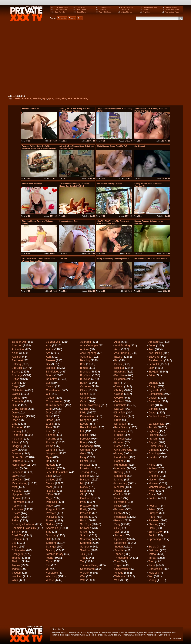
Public (118, 513)
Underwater (121, 569)
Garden (119, 446)
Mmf (14, 487)
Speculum (120, 539)
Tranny (16, 565)
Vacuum (17, 573)
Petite (15, 506)
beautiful (37, 98)
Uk (48, 569)
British (16, 379)
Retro (152, 517)
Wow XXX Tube (105, 12)
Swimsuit (154, 550)
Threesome (121, 558)
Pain (117, 498)
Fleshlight (18, 439)
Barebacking (156, 360)
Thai (83, 558)
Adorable (86, 342)
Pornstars (18, 509)
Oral (151, 494)
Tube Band (81, 8)
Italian (152, 468)
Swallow (85, 550)
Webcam (120, 576)
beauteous (26, 98)
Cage (15, 386)
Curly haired (19, 409)
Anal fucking (122, 346)
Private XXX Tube (172, 10)
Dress (49, 420)
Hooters (51, 465)
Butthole (153, 383)
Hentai (84, 461)
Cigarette (154, 390)
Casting (119, 386)
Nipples (50, 491)
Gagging (17, 446)
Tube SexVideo (171, 8)
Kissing (119, 472)
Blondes (85, 372)
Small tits (18, 535)
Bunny (16, 383)
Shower (85, 528)
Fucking (51, 442)
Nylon (152, 491)
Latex (49, 476)
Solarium (17, 539)
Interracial (120, 468)
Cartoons (86, 386)
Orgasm (17, 498)
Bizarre (16, 372)
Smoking (51, 535)
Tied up (16, 561)
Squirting (51, 543)
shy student (140, 146)
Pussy (15, 517)
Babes (118, 357)
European (120, 424)
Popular (72, 18)
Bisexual (119, 368)
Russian (119, 521)
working (84, 98)
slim (64, 98)
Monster (119, 487)
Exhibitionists (156, 424)
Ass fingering (88, 353)
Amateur (154, 342)
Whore (50, 580)
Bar (116, 360)
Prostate (51, 513)
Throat (152, 558)
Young (152, 580)
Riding (16, 521)
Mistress (153, 483)
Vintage (119, 573)
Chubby (119, 390)
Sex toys (86, 524)
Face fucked (88, 427)
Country (85, 398)
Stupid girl (155, 547)
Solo (49, 539)
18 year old (19, 342)
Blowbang (120, 372)
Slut (117, 532)
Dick (49, 413)
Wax (83, 576)
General (51, 450)
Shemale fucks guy (24, 528)
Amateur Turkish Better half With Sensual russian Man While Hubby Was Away (39, 148)
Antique (85, 349)
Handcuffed (121, 457)
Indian (15, 468)
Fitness (119, 435)
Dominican (121, 416)
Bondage (17, 375)
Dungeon (86, 420)
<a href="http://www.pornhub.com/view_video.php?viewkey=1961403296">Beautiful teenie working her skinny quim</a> (72, 58)
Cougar (50, 398)
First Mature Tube (172, 12)
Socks (152, 535)
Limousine (120, 476)
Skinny (16, 532)
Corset (16, 398)
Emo (15, 424)
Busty (83, 383)
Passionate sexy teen (69, 221)
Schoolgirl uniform (23, 524)
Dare (15, 413)
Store (15, 547)
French (153, 439)
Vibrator (85, 573)
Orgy (49, 498)
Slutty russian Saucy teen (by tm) (112, 146)
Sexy (117, 524)
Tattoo (152, 554)
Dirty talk (120, 413)
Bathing (16, 364)
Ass (48, 353)
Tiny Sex (146, 12)
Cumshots (120, 405)
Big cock (17, 368)
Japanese (18, 472)
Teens (50, 558)
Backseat (17, 360)
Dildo (83, 413)
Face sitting (121, 427)
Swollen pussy (55, 554)
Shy (117, 528)
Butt (117, 383)
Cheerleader (53, 390)
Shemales (52, 528)
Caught (153, 386)
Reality (84, 517)
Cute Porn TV (60, 12)
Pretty (84, 509)
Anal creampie (89, 346)
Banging (85, 360)
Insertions (86, 468)
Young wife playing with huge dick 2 (113, 259)
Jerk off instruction (57, 472)
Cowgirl (153, 398)
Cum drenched (55, 405)
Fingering (17, 435)
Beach (118, 364)
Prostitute (86, 513)
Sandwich (154, 521)
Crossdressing (55, 401)
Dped (15, 420)
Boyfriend (86, 375)
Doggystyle (18, 416)
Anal (49, 346)
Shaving (153, 524)
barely (17, 98)
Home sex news (127, 8)
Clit (48, 394)
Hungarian (120, 465)
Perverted (120, 502)
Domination (87, 416)
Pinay (49, 506)
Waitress (154, 573)
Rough (84, 521)
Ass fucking (122, 353)
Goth (83, 454)
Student (119, 547)
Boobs (50, 375)
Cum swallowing (90, 405)
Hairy (83, 457)
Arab (151, 349)
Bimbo (84, 368)
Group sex (18, 457)
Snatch (84, 535)
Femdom (120, 431)
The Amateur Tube (150, 8)
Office (49, 494)
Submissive (19, 550)
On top (119, 494)
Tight (49, 561)
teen (70, 98)
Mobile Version (175, 638)
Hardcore (17, 461)
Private (16, 513)
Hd (48, 461)
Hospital (85, 465)
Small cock (155, 532)
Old (82, 494)
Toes (117, 561)
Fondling (51, 439)
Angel (152, 346)
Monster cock (157, 487)
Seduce (51, 524)
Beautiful (154, 364)
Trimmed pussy (89, 565)
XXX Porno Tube (61, 8)
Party (83, 502)
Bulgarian (120, 379)
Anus (117, 349)
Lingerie (153, 476)
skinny (58, 98)
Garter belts (156, 446)
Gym (49, 457)
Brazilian (119, 375)
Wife (83, 580)
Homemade (19, 465)
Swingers (17, 554)
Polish (118, 506)
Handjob (153, 457)
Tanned (119, 554)
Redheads (120, 517)
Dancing (153, 409)
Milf (82, 483)
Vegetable (52, 573)
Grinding (154, 454)
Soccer (118, 535)
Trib (48, 565)
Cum (15, 405)
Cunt (151, 405)
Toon (151, 561)
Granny (119, 454)
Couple (119, 398)
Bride (152, 375)
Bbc (48, 364)
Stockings (120, 543)
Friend (16, 442)
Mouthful (17, 491)
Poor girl (154, 506)
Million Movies (126, 12)
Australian (86, 357)
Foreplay (85, 439)
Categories (62, 18)
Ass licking (155, 353)
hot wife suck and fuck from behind (150, 259)
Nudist (118, 491)
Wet (151, 576)
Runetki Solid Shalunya (32, 184)
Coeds (84, 394)
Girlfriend (154, 450)
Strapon (85, 547)
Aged (117, 342)
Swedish (119, 550)
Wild (117, 580)
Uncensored (87, 569)
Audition (17, 357)
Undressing (155, 569)
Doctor (152, 413)
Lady (15, 476)
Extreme (17, 427)
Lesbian (85, 476)
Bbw (83, 364)
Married (119, 480)
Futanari (119, 442)
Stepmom (86, 543)
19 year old (53, 342)
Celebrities (18, 390)
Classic (16, 394)
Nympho (17, 494)
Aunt (49, 357)
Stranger (51, 547)
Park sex (51, 502)
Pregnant (51, 509)
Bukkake (85, 379)
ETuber (146, 10)
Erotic (49, 424)
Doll (48, 416)
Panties (153, 498)
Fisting (84, 435)
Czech (84, 409)
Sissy (152, 528)
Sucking (51, 550)
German (85, 450)
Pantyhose (18, 502)
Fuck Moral (125, 10)
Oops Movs (81, 12)
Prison (152, 509)
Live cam (17, 480)
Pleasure (85, 506)
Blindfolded (53, 372)
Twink (152, 565)
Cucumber (155, 401)
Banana (51, 360)
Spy (14, 543)
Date (80, 18)
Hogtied (119, 461)
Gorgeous (52, 454)
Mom (49, 487)
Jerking (84, 472)
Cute (49, 409)
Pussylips (52, 517)
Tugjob (118, 565)
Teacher (17, 558)
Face (49, 427)
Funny (84, 442)
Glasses (17, 454)
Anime (50, 349)
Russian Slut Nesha (30, 109)
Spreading (155, 539)
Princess (119, 509)
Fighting (153, 431)
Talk (83, 554)
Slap (49, 532)
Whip (15, 580)
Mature (50, 483)
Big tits (50, 368)
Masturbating (20, 483)
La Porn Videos (105, 8)
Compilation (156, 394)
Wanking (17, 576)
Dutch (118, 420)
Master (153, 480)
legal (45, 98)
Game (50, 446)
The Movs (102, 10)
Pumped (153, 513)
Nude (83, 491)
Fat (82, 431)
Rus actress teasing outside (109, 184)
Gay (14, 450)
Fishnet (50, 435)
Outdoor (85, 498)
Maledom (86, 480)
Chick (83, 390)
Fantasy (17, 431)
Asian (15, 353)
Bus (48, 383)
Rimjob (50, 521)
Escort (84, 424)
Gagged (153, 442)
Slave (83, 532)
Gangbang (86, 446)
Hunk (152, 465)
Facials (153, 427)
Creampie (18, 401)
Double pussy (157, 416)
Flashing (154, 435)
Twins (15, 569)
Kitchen (153, 472)
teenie (76, 98)
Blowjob (153, 372)
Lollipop (51, 480)
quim (51, 98)
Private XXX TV (58, 629)
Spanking (86, 539)
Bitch (151, 368)
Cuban (84, 401)
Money (84, 487)
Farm (49, 431)
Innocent (51, 468)
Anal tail (63, 259)
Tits (82, 561)
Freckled (119, 439)
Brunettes (52, 379)
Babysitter (154, 357)
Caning (50, 386)
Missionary (121, 483)
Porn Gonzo (81, 10)
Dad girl (119, 409)
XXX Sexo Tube (61, 10)
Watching (51, 576)
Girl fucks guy (123, 450)
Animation (18, 349)
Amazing (17, 346)
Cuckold (119, 401)
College (119, 394)
